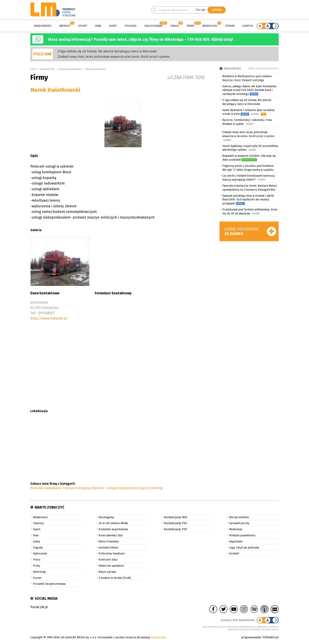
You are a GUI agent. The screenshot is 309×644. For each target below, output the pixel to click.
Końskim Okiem (108, 548)
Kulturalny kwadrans (112, 554)
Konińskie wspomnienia (113, 529)
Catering (157, 488)
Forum (230, 26)
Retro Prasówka (109, 542)
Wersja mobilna (239, 517)
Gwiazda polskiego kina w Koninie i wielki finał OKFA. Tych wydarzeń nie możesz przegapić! (248, 200)
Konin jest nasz (108, 560)
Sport (83, 26)
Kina (98, 26)
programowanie (251, 637)
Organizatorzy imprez (133, 488)
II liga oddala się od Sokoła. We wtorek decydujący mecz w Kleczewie (107, 51)
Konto (247, 26)
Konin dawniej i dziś (111, 535)
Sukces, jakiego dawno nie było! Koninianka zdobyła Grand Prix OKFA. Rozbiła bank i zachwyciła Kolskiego (249, 90)
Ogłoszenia (153, 26)
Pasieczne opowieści (111, 566)
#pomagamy (106, 517)
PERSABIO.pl (270, 637)
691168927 (47, 313)
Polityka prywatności (242, 535)
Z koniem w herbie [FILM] (115, 578)
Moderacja (236, 529)
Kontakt (234, 554)
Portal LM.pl (39, 607)
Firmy (190, 26)
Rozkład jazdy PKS (175, 523)
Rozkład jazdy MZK (176, 517)
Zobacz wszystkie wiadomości (263, 69)
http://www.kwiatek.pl (49, 318)
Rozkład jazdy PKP (176, 529)
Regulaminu (158, 637)
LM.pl (33, 69)
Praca (175, 26)
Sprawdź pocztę (239, 523)
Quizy (113, 26)
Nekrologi (210, 26)
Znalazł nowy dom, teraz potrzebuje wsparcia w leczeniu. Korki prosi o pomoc (114, 57)
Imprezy (65, 26)
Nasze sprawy (107, 572)
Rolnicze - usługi (104, 488)
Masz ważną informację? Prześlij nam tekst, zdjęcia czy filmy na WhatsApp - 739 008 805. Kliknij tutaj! (141, 39)
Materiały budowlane (70, 69)
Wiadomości (43, 26)
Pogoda (131, 26)
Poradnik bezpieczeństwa (49, 584)
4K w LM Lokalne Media (113, 523)
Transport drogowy (76, 488)
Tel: (33, 313)
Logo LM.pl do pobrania (244, 548)
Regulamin (236, 542)
